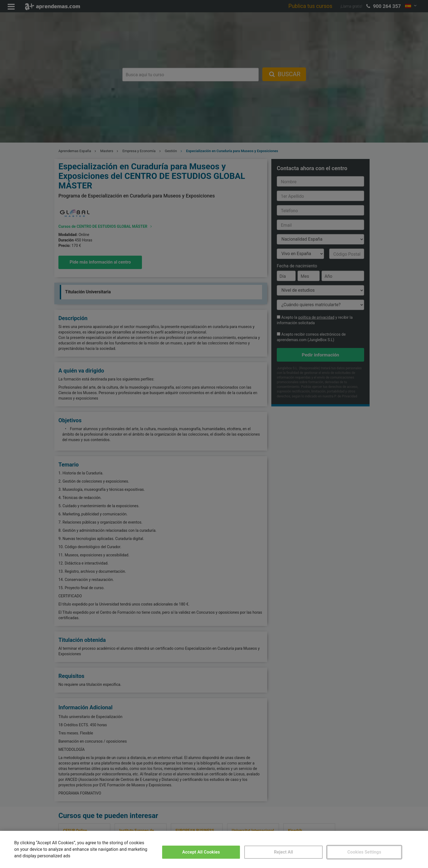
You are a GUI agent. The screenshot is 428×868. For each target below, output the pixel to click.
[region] (214, 849)
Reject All (284, 852)
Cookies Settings (364, 852)
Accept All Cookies (201, 852)
